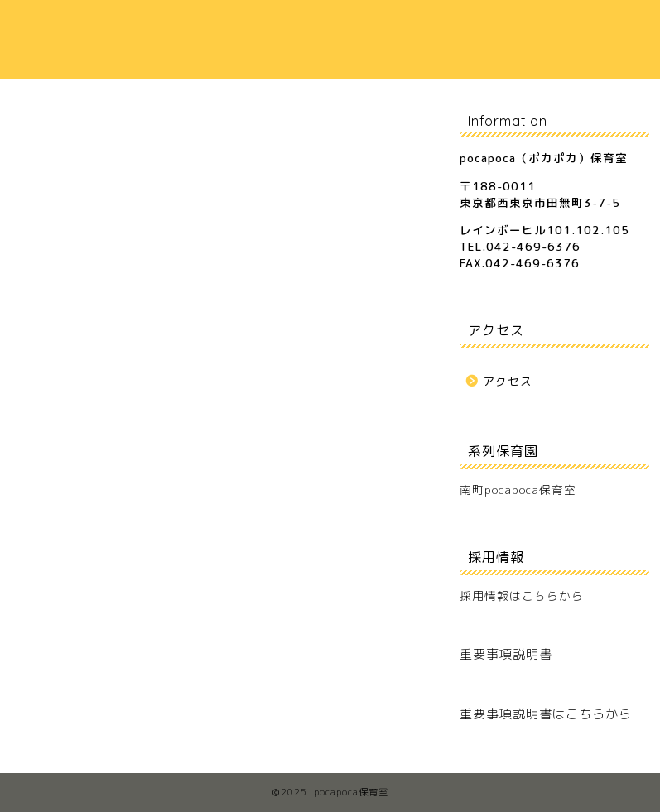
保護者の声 (499, 26)
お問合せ (186, 60)
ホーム (178, 26)
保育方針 (403, 26)
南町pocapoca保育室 (518, 490)
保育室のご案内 (292, 26)
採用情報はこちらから (522, 596)
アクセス (595, 26)
